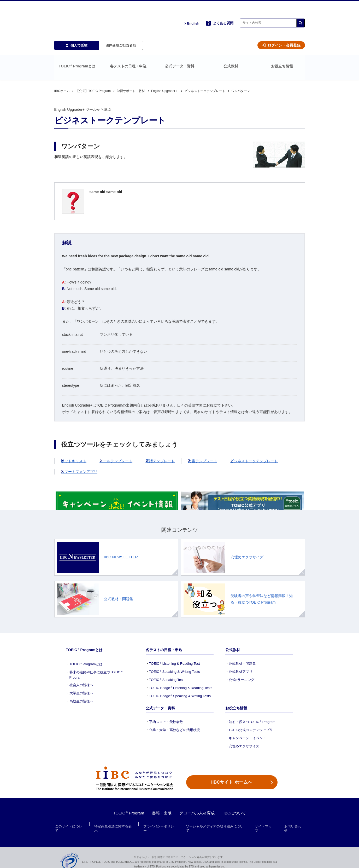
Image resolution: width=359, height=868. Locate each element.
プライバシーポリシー (160, 824)
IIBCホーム (62, 66)
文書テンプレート (219, 436)
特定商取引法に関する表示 (115, 824)
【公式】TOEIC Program (93, 66)
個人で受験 (76, 29)
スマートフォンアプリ (83, 447)
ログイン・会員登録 (281, 29)
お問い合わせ (293, 824)
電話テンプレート (173, 436)
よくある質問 (220, 15)
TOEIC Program (126, 813)
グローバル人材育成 (198, 813)
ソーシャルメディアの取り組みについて (216, 824)
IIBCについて (237, 813)
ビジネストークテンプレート (205, 66)
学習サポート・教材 (131, 66)
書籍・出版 (161, 813)
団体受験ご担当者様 (121, 29)
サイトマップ (265, 824)
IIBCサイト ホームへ (232, 778)
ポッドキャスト (78, 436)
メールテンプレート (124, 436)
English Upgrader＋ (165, 66)
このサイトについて (71, 824)
